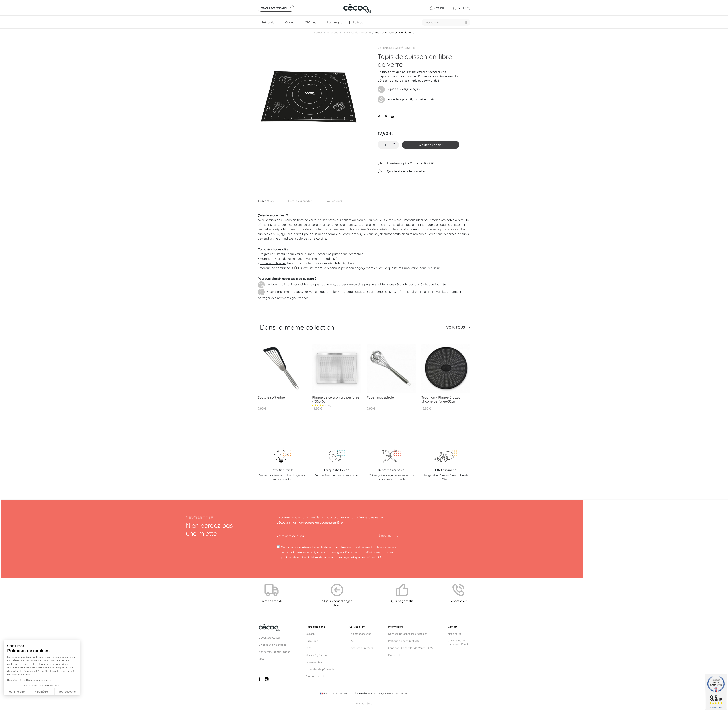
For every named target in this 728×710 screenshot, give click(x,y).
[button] (10, 708)
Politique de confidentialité (404, 641)
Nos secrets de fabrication (274, 652)
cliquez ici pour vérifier (396, 690)
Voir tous (456, 327)
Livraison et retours (361, 648)
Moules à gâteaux (316, 655)
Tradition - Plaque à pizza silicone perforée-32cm (441, 399)
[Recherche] (446, 22)
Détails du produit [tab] (300, 201)
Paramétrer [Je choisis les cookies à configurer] (42, 692)
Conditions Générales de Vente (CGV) (410, 648)
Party (309, 648)
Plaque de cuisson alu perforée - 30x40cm (336, 399)
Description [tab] (266, 201)
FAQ (352, 641)
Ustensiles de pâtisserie (396, 48)
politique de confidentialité (365, 557)
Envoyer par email (392, 117)
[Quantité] (385, 145)
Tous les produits (316, 676)
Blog (261, 659)
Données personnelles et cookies (408, 634)
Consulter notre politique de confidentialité (29, 680)
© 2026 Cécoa (364, 700)
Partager (379, 117)
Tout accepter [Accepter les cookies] (67, 692)
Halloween (312, 641)
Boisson (310, 634)
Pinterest (386, 117)
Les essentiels (314, 662)
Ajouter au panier (431, 145)
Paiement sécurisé (360, 634)
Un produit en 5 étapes (272, 645)
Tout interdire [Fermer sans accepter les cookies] (16, 692)
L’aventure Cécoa (269, 638)
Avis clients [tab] (335, 201)
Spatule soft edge (271, 397)
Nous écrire (455, 634)
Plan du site (395, 655)
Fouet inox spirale (380, 397)
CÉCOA (297, 268)
